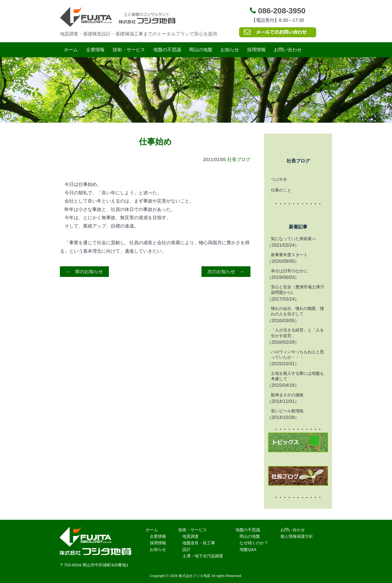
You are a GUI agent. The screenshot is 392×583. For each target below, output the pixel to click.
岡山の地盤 (201, 50)
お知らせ (230, 50)
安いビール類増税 (287, 411)
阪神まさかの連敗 (287, 395)
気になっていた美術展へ (293, 239)
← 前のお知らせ (84, 272)
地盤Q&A (248, 549)
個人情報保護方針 (297, 536)
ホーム (71, 50)
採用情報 (256, 50)
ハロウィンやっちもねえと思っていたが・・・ (297, 354)
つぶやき (279, 179)
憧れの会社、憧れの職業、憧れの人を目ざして (297, 311)
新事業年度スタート (289, 255)
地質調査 (191, 536)
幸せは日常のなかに (289, 271)
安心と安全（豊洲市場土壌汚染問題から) (297, 290)
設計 (186, 549)
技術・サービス (129, 50)
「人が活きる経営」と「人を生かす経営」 (297, 333)
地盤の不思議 (167, 50)
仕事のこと (281, 190)
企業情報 (95, 50)
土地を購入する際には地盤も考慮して (297, 376)
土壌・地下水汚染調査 (203, 556)
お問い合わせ (288, 50)
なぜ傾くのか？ (254, 543)
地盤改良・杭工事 (199, 543)
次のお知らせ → (226, 272)
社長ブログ (239, 160)
